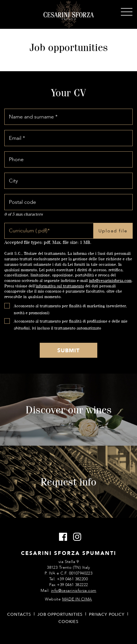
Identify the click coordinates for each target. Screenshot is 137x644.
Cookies (68, 622)
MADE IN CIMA (77, 599)
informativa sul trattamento (60, 286)
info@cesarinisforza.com (110, 280)
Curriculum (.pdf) (29, 231)
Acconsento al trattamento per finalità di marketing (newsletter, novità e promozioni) (70, 309)
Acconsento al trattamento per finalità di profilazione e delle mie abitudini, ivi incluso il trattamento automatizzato (71, 324)
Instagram (76, 537)
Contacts (19, 614)
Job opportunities (60, 614)
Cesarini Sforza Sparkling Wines (69, 15)
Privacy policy (107, 614)
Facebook (61, 537)
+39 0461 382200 (72, 579)
